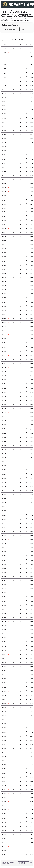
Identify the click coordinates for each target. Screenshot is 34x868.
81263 (4, 515)
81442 (4, 646)
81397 (4, 609)
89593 (4, 810)
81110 (4, 347)
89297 (4, 777)
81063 (4, 253)
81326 (4, 564)
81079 (4, 282)
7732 (4, 77)
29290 (4, 855)
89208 (4, 724)
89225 (4, 761)
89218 (4, 748)
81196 (4, 417)
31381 (4, 122)
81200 (4, 425)
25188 (4, 85)
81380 (4, 576)
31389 (4, 147)
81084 (4, 294)
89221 (4, 753)
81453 (4, 662)
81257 (4, 490)
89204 (4, 716)
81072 (4, 269)
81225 (4, 445)
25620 (4, 118)
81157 (4, 355)
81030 (4, 228)
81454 (4, 667)
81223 (4, 437)
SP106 (4, 847)
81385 (4, 593)
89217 (4, 744)
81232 (4, 466)
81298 (4, 536)
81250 (4, 486)
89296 (4, 773)
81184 (4, 392)
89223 (4, 757)
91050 (4, 826)
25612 (4, 114)
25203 (4, 98)
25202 (4, 94)
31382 (4, 126)
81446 (4, 650)
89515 (4, 798)
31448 (4, 151)
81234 (4, 474)
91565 (4, 839)
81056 (4, 245)
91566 (4, 843)
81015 (4, 208)
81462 (4, 687)
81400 (4, 622)
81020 (4, 212)
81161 (4, 364)
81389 (4, 597)
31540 (4, 171)
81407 (4, 626)
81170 (4, 368)
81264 (4, 519)
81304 (4, 556)
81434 (4, 638)
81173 (4, 372)
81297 (4, 531)
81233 (4, 470)
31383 (4, 130)
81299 (4, 540)
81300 (4, 544)
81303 (4, 552)
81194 (4, 413)
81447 (4, 654)
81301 (4, 548)
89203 (4, 712)
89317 (4, 781)
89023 (4, 703)
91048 (4, 822)
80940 (4, 184)
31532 (4, 167)
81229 (4, 454)
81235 (4, 478)
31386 (4, 135)
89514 (4, 794)
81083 (4, 290)
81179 (4, 376)
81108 (4, 339)
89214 (4, 732)
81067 (4, 261)
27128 (4, 851)
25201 (4, 89)
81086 (4, 302)
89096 (4, 708)
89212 (4, 728)
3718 (4, 53)
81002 (4, 188)
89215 (4, 736)
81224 (4, 441)
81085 (4, 298)
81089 (4, 310)
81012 (4, 204)
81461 (4, 683)
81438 (4, 642)
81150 (4, 351)
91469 (4, 830)
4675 (4, 61)
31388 (4, 143)
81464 (4, 691)
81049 (4, 237)
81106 (4, 335)
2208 (4, 49)
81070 (4, 265)
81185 (4, 396)
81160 (4, 359)
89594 (4, 814)
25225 (4, 110)
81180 (4, 380)
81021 (4, 216)
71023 (4, 180)
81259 (4, 499)
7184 (4, 73)
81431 (4, 634)
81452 (4, 658)
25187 (4, 81)
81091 (4, 314)
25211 (4, 102)
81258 (4, 495)
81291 (4, 523)
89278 (4, 769)
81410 (4, 630)
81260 (4, 503)
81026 (4, 220)
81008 (4, 196)
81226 (4, 450)
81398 (4, 613)
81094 (4, 323)
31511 (4, 155)
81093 (4, 318)
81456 (4, 675)
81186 (4, 400)
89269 (4, 765)
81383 (4, 585)
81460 (4, 679)
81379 (4, 572)
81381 (4, 581)
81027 (4, 224)
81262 (4, 511)
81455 (4, 671)
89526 (4, 806)
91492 (4, 835)
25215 (4, 106)
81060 (4, 249)
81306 (4, 560)
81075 (4, 273)
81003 (4, 192)
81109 (4, 343)
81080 (4, 286)
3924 (4, 44)
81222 (4, 433)
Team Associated (10, 29)
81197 (4, 421)
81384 (4, 589)
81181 (4, 384)
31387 (4, 139)
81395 (4, 605)
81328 (4, 568)
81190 (4, 409)
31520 (4, 159)
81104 (4, 327)
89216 (4, 740)
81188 (4, 404)
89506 (4, 785)
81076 (4, 278)
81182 (4, 388)
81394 (4, 601)
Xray (23, 29)
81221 (4, 429)
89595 (4, 818)
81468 (4, 695)
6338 (4, 65)
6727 (4, 69)
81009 (4, 200)
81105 (4, 331)
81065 (4, 257)
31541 (4, 175)
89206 (4, 720)
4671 (4, 57)
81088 (4, 306)
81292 (4, 527)
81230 (4, 458)
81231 (4, 462)
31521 (4, 163)
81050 (4, 241)
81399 (4, 617)
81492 (4, 699)
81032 (4, 232)
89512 (4, 789)
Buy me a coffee (23, 863)
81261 (4, 507)
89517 (4, 802)
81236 (4, 482)
